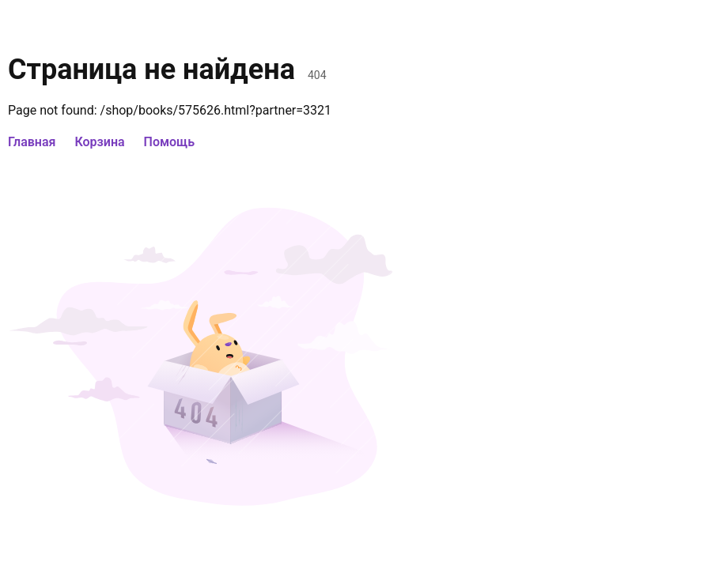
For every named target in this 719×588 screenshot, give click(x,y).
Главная (32, 142)
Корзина (99, 142)
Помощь (169, 142)
